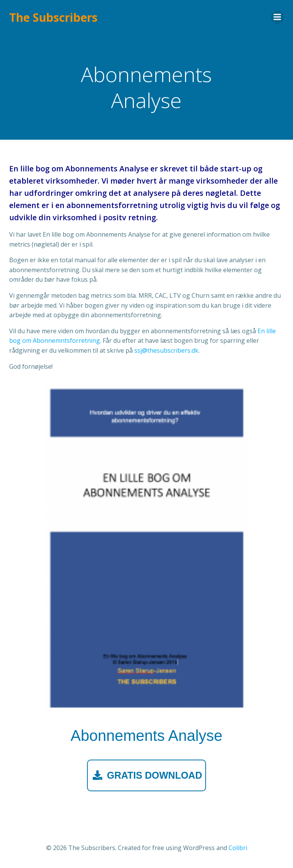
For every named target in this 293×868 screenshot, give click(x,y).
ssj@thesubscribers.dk (166, 350)
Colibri (238, 848)
